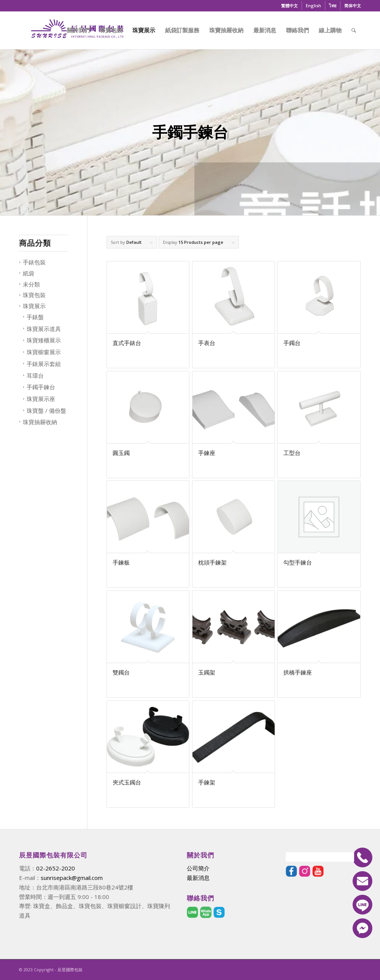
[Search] (354, 30)
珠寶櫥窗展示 (44, 352)
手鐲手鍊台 (41, 387)
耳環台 (35, 375)
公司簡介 (198, 868)
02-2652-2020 (56, 868)
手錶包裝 (34, 262)
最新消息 (198, 878)
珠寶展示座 (41, 399)
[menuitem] (290, 6)
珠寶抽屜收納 (40, 422)
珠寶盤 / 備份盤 (46, 410)
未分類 (31, 284)
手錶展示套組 (44, 364)
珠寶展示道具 (44, 329)
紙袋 (29, 273)
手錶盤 (35, 317)
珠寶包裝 (34, 295)
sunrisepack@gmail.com (72, 878)
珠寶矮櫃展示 (44, 340)
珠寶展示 (34, 306)
